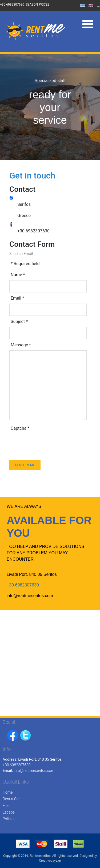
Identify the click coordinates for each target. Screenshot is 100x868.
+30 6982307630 (12, 5)
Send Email (25, 465)
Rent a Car (11, 799)
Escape (9, 812)
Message (21, 345)
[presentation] (50, 444)
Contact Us (12, 826)
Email (17, 298)
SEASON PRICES (38, 5)
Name (18, 275)
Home (8, 792)
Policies (9, 819)
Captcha (20, 428)
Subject (19, 322)
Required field (25, 264)
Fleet (7, 806)
